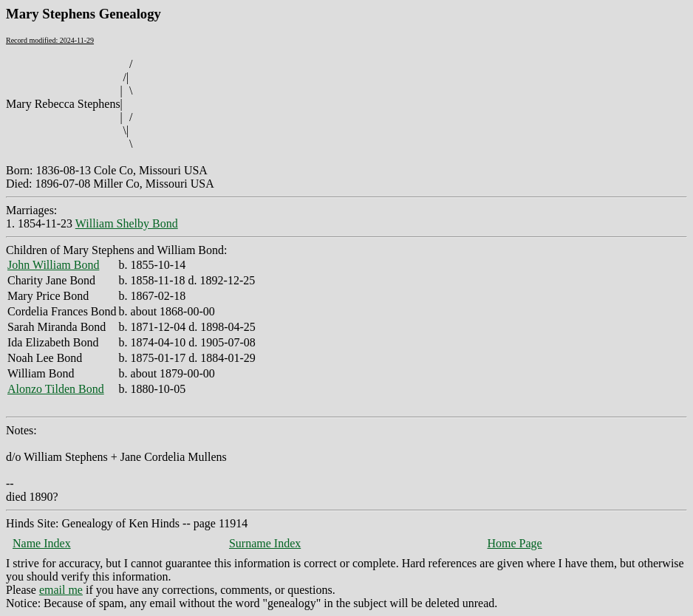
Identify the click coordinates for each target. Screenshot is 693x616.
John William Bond (53, 265)
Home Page (514, 543)
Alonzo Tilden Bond (56, 389)
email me (61, 590)
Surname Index (265, 543)
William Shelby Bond (127, 223)
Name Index (42, 543)
